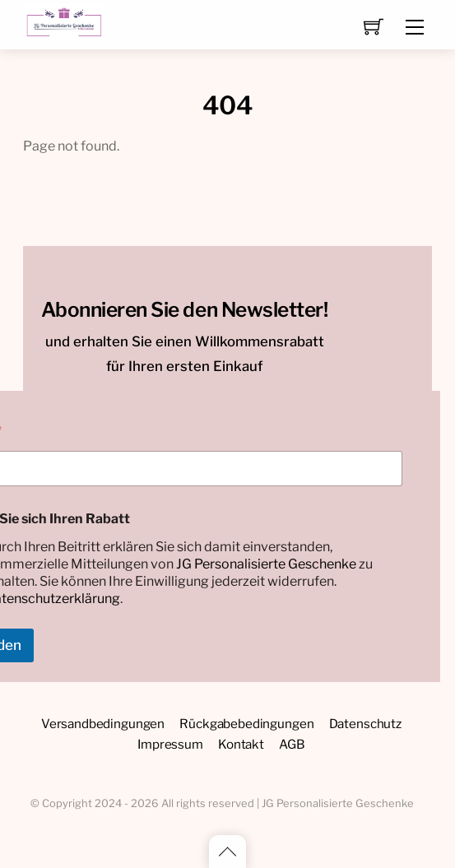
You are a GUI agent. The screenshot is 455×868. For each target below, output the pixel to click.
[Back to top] (228, 852)
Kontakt (241, 744)
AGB (292, 744)
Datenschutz (365, 724)
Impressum (170, 744)
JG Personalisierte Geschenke (266, 564)
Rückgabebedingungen (246, 724)
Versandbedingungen (103, 724)
